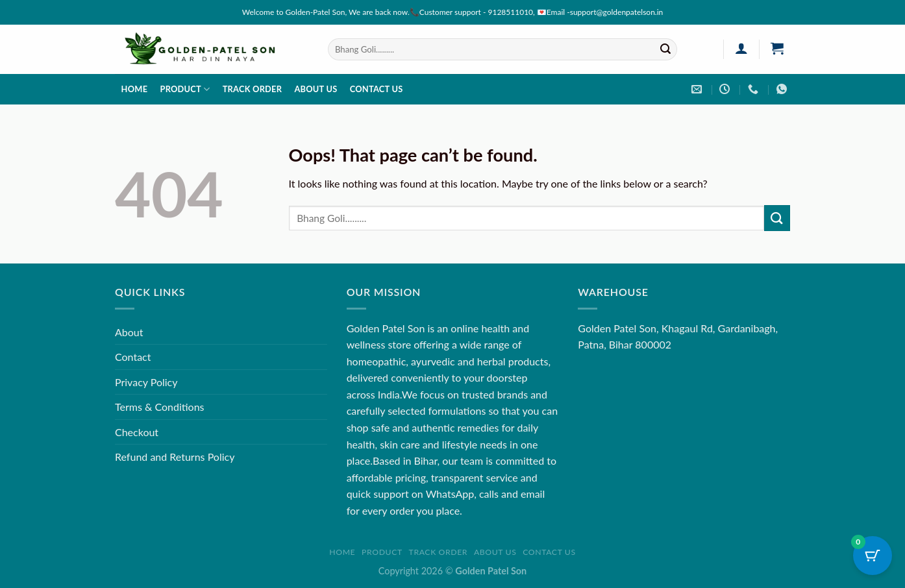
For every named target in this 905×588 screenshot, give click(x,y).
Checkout (137, 432)
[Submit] (665, 49)
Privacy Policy (146, 382)
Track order (253, 89)
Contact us (377, 89)
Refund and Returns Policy (175, 457)
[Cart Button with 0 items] (873, 556)
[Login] (741, 48)
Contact (133, 357)
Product (185, 89)
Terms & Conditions (160, 407)
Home (135, 89)
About (129, 332)
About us (316, 89)
